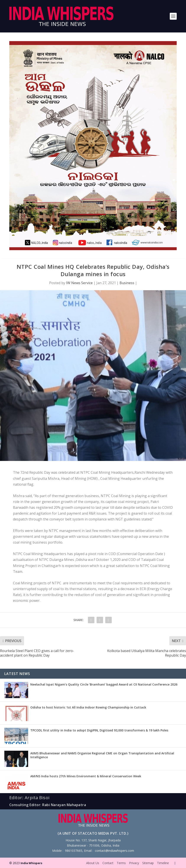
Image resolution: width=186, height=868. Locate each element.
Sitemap (148, 863)
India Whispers (31, 863)
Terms (121, 863)
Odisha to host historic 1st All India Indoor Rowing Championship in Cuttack (88, 707)
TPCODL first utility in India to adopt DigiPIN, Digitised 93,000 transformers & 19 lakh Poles (99, 730)
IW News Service (79, 283)
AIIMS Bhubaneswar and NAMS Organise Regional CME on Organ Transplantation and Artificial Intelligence (102, 755)
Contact (108, 863)
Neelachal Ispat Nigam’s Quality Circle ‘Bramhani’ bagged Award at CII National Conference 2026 (104, 684)
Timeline (163, 863)
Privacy (134, 863)
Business (127, 283)
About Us (93, 863)
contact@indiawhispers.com (114, 851)
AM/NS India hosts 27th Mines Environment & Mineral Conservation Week (86, 776)
